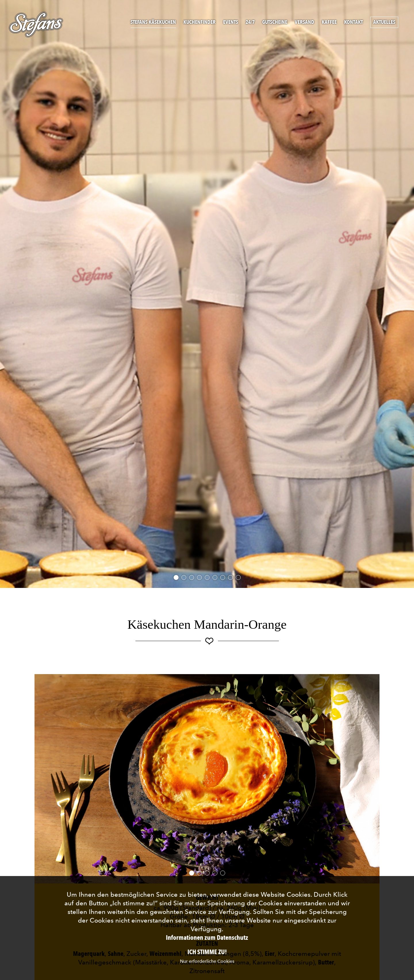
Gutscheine (275, 22)
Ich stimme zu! (207, 952)
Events (231, 22)
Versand (304, 22)
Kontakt (353, 22)
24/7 (250, 22)
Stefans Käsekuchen (153, 22)
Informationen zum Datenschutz (207, 938)
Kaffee (329, 22)
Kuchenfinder (200, 22)
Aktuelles (384, 22)
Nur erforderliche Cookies (207, 961)
